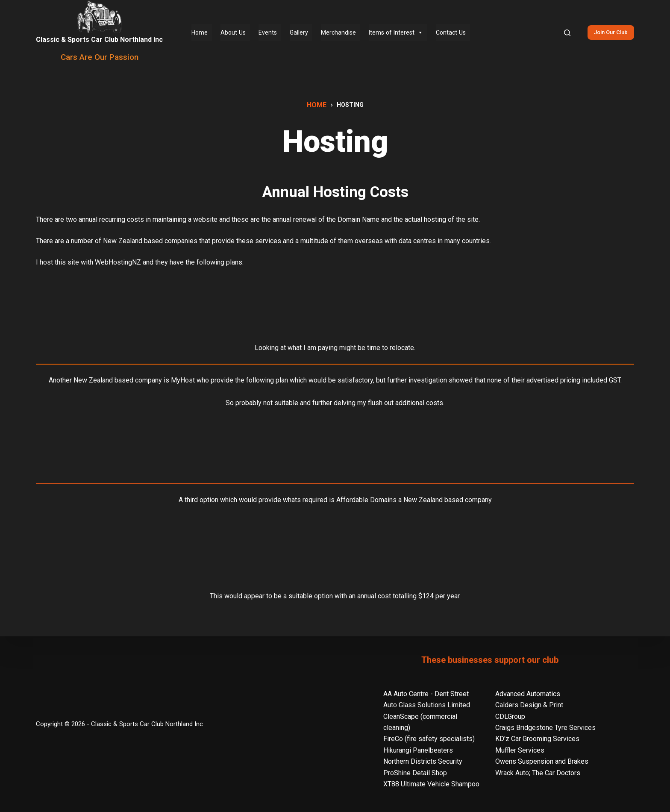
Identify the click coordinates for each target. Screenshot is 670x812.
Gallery (299, 32)
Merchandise (338, 32)
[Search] (567, 33)
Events (268, 32)
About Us (233, 32)
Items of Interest (396, 32)
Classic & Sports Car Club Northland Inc (99, 40)
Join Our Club (611, 32)
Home (200, 32)
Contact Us (451, 32)
